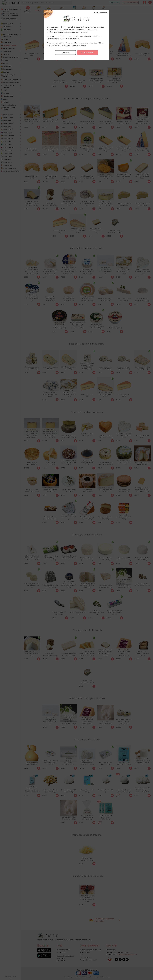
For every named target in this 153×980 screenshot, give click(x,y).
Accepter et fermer (88, 52)
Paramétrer (65, 52)
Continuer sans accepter (100, 12)
